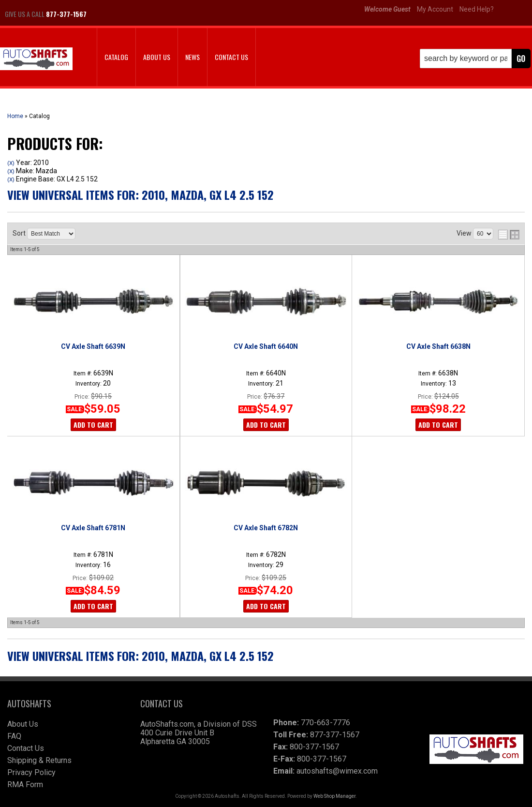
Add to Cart (93, 425)
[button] (475, 59)
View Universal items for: (140, 194)
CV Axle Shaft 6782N (266, 528)
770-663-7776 (325, 723)
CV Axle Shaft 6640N (266, 346)
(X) (11, 163)
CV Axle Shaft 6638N (438, 346)
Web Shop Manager (334, 796)
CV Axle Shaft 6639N (93, 346)
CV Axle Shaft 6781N (93, 528)
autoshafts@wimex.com (337, 771)
